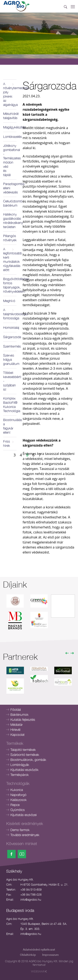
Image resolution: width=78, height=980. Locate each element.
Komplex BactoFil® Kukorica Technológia (10, 405)
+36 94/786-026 (31, 894)
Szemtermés (10, 346)
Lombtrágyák (20, 765)
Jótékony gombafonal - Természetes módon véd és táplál (10, 160)
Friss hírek (7, 443)
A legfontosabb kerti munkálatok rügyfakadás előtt (10, 259)
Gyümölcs (18, 810)
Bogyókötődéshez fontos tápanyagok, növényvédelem (10, 285)
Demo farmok (20, 830)
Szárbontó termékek (25, 755)
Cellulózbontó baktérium (10, 203)
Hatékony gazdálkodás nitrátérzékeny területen (10, 221)
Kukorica (17, 790)
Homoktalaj (10, 328)
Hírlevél (15, 730)
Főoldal (16, 710)
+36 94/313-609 (31, 889)
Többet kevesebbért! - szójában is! (10, 381)
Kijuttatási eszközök (24, 770)
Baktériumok (19, 715)
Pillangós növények (10, 238)
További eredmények (25, 835)
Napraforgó (18, 795)
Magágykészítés (10, 127)
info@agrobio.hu (31, 899)
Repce (15, 805)
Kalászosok (19, 800)
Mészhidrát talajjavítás (10, 116)
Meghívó (9, 301)
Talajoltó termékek (23, 750)
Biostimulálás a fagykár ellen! (10, 426)
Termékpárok (20, 775)
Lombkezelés (10, 137)
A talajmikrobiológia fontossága (10, 314)
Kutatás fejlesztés (23, 720)
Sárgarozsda (10, 337)
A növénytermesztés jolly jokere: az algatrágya (10, 94)
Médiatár (17, 725)
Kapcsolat (17, 735)
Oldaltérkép (28, 955)
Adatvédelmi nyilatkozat (39, 949)
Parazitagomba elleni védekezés (10, 188)
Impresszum (50, 955)
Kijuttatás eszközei (24, 815)
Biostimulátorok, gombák (28, 760)
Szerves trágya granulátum (10, 359)
